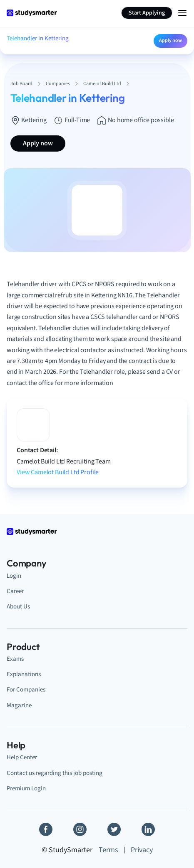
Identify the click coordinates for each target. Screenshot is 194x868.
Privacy (142, 850)
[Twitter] (114, 829)
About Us (18, 607)
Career (15, 591)
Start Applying (147, 13)
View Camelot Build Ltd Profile (58, 472)
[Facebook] (46, 829)
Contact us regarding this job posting (55, 773)
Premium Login (26, 788)
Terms (108, 850)
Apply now (170, 40)
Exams (15, 659)
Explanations (24, 674)
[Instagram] (80, 829)
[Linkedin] (148, 829)
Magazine (19, 705)
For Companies (26, 690)
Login (14, 576)
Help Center (22, 757)
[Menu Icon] (182, 13)
